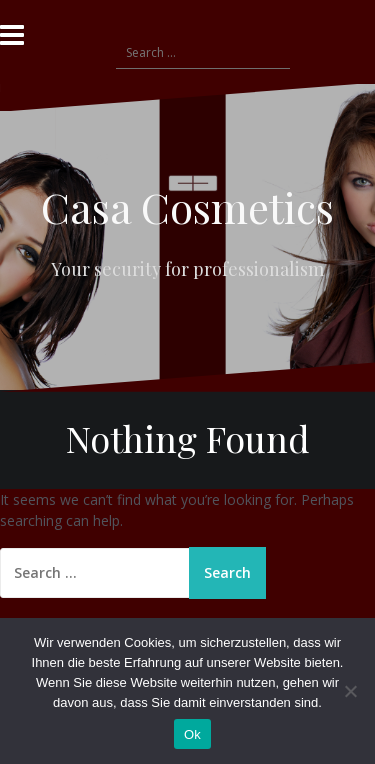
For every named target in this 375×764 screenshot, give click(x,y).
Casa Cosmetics (187, 207)
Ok (192, 734)
